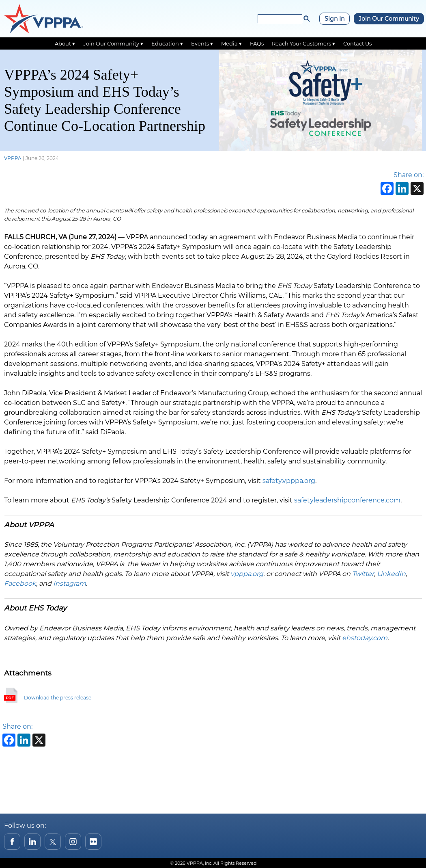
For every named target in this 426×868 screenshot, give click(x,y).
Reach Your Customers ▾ (303, 43)
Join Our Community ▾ (113, 43)
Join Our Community (389, 19)
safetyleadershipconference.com (347, 500)
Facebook (20, 583)
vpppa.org (247, 574)
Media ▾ (231, 43)
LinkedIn (391, 574)
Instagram (70, 583)
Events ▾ (202, 43)
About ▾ (65, 43)
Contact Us (357, 43)
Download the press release (58, 698)
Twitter (363, 574)
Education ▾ (167, 43)
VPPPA (13, 158)
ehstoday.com (365, 638)
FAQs (257, 43)
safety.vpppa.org (289, 481)
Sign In (335, 19)
